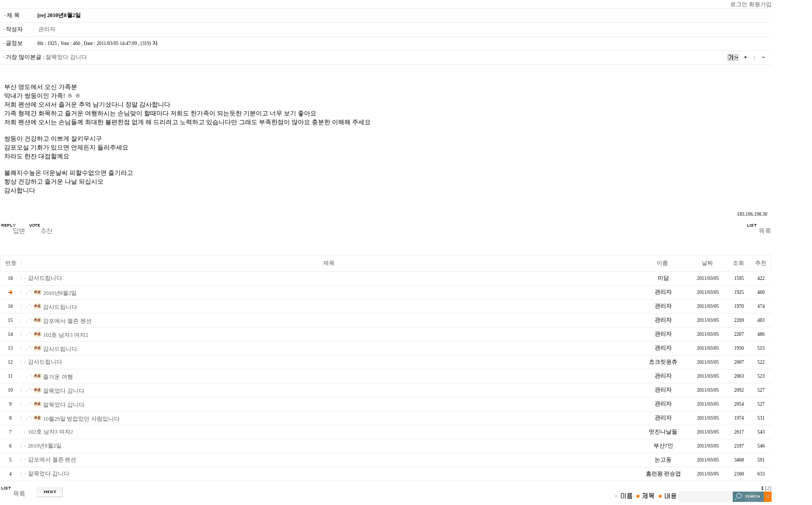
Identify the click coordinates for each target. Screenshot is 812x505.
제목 (329, 263)
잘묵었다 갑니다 (57, 405)
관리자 (47, 29)
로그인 (739, 4)
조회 (738, 263)
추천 (761, 263)
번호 (11, 263)
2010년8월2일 (53, 293)
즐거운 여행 (51, 377)
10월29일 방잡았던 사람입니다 (75, 419)
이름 (662, 263)
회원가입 (760, 4)
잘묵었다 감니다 (66, 57)
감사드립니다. (46, 278)
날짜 (707, 263)
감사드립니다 (54, 307)
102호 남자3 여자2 (59, 335)
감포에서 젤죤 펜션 (61, 321)
